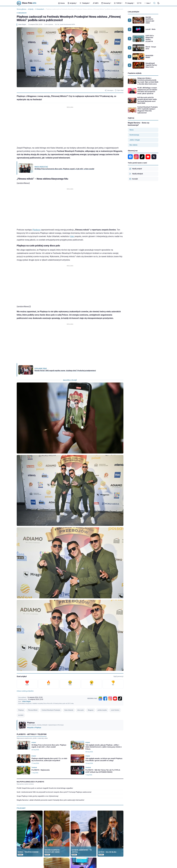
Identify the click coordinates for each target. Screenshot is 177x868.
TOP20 (118, 3)
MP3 (96, 3)
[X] (154, 157)
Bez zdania (133, 145)
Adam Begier (22, 24)
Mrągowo (91, 710)
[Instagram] (110, 699)
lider (72, 236)
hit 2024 (21, 715)
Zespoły (130, 3)
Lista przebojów (133, 12)
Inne (147, 3)
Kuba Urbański (69, 710)
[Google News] (100, 699)
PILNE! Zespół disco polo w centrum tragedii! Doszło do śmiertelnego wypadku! (45, 788)
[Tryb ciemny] (158, 3)
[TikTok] (120, 699)
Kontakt (134, 179)
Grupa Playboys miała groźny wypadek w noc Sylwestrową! (38, 796)
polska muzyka (102, 710)
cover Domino (115, 710)
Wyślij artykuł (136, 169)
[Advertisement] (70, 126)
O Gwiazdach (40, 9)
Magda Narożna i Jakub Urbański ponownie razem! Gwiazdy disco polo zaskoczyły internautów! (51, 800)
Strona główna (21, 9)
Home (61, 3)
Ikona (132, 130)
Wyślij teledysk (136, 174)
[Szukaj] (154, 3)
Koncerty (106, 3)
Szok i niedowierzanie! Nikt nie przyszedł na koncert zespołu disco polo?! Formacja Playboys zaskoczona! (54, 792)
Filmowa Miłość (33, 710)
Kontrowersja (134, 135)
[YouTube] (115, 699)
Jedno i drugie (135, 140)
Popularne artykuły (135, 73)
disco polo (81, 710)
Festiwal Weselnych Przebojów (51, 710)
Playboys (37, 230)
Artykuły (72, 3)
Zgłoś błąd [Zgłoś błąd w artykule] (119, 90)
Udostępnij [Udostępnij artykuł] (109, 90)
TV (139, 3)
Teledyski (85, 3)
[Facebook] (105, 699)
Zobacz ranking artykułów (25, 691)
